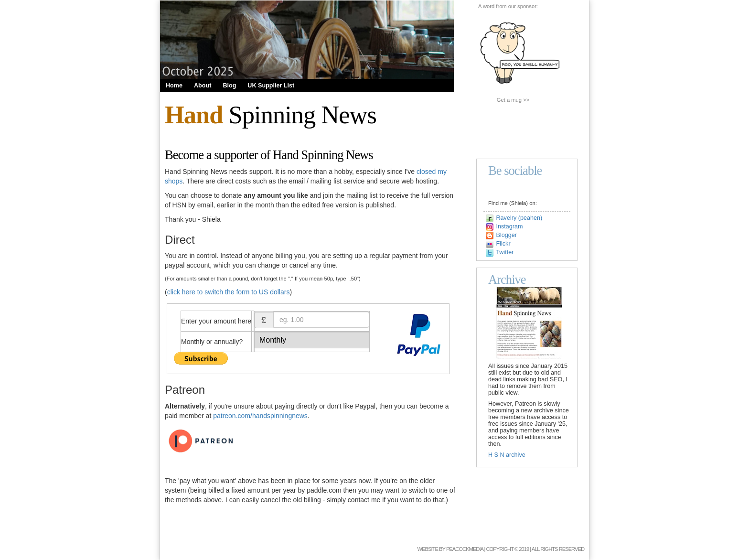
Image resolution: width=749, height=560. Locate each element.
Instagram (510, 226)
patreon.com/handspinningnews (260, 416)
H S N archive (507, 455)
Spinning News (271, 115)
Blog (229, 86)
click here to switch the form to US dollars (229, 292)
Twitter (505, 252)
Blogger (507, 235)
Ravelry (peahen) (519, 218)
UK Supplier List (271, 86)
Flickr (503, 244)
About (203, 86)
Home (174, 86)
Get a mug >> (513, 100)
